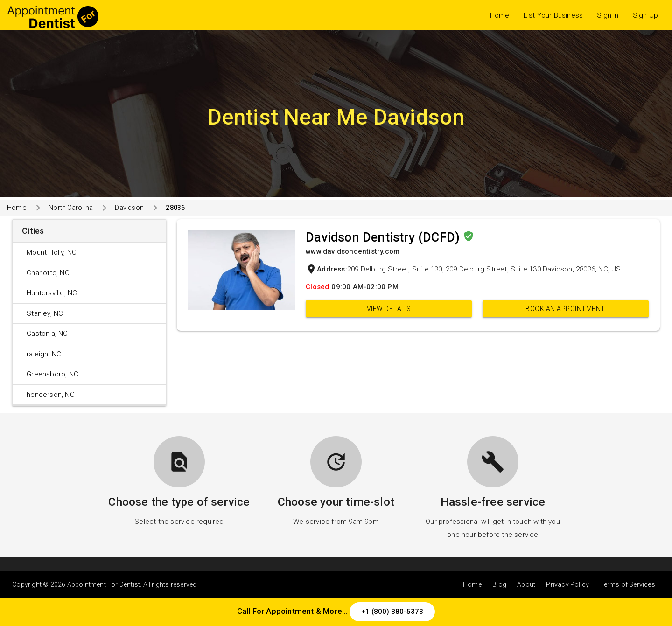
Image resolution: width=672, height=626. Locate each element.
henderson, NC (51, 395)
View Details (389, 309)
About (526, 584)
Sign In (608, 15)
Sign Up (645, 15)
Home (500, 15)
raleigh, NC (44, 354)
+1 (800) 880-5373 (392, 612)
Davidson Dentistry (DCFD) (384, 237)
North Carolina (71, 208)
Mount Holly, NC (52, 252)
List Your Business (553, 15)
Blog (499, 584)
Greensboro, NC (52, 374)
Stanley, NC (45, 313)
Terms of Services (627, 584)
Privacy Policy (567, 584)
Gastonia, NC (47, 334)
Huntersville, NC (52, 293)
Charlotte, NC (48, 273)
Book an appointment (565, 309)
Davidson (129, 208)
